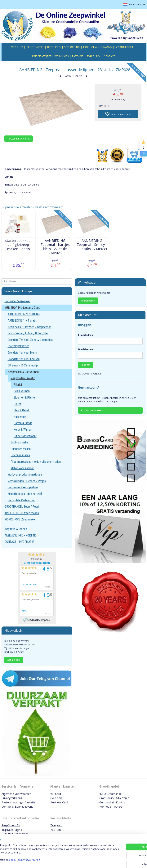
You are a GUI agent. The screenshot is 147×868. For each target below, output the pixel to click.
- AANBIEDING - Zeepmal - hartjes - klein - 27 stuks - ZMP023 (55, 247)
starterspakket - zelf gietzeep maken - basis (18, 245)
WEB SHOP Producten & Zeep (22, 308)
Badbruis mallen (20, 442)
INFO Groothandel (111, 794)
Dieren (18, 404)
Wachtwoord (86, 349)
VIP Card (56, 794)
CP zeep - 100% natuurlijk (23, 365)
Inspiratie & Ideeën (16, 529)
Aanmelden (13, 660)
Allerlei (18, 385)
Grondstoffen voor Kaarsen (24, 359)
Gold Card (56, 798)
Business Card (59, 802)
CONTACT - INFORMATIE (19, 542)
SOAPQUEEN (94, 56)
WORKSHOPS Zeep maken (20, 519)
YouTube (56, 830)
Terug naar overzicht (18, 139)
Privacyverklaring (12, 798)
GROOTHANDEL (35, 47)
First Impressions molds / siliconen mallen (36, 462)
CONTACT (109, 56)
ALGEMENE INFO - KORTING (21, 535)
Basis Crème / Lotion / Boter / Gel (28, 333)
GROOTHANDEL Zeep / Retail (22, 507)
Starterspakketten (18, 346)
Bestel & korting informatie (18, 802)
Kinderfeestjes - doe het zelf (25, 494)
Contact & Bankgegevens (17, 807)
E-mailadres (85, 335)
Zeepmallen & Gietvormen (23, 372)
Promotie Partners (111, 807)
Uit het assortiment (25, 436)
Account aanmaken (91, 410)
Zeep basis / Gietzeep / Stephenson (29, 327)
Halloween (20, 417)
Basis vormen (22, 391)
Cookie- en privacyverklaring (54, 862)
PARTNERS (78, 56)
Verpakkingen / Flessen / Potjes (27, 481)
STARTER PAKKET (124, 47)
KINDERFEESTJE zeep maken (22, 513)
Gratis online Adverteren (114, 798)
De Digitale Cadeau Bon (21, 500)
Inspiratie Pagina (12, 830)
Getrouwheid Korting (112, 802)
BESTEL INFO (54, 47)
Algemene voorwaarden (16, 794)
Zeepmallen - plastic (23, 378)
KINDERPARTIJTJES (42, 56)
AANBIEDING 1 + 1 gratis (22, 321)
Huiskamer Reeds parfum (23, 487)
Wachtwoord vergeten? (91, 374)
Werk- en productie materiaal (25, 475)
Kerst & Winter (22, 430)
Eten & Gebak (22, 410)
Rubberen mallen (21, 449)
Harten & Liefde (23, 423)
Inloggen (86, 365)
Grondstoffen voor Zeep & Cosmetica (30, 340)
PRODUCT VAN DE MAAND (98, 47)
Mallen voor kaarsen (22, 468)
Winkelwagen (88, 301)
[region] (48, 855)
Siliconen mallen (20, 455)
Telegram (56, 825)
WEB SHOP (17, 47)
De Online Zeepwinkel (17, 301)
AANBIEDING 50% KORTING (24, 314)
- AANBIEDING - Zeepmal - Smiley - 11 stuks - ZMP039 (92, 245)
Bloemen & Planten (25, 398)
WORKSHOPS (62, 56)
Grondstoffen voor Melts (22, 353)
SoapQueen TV (11, 825)
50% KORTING (72, 47)
